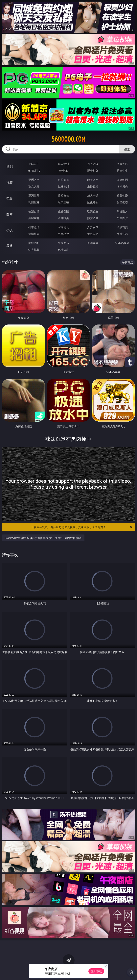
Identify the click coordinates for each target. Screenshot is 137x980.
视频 (10, 183)
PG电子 (34, 164)
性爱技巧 (122, 234)
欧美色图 (93, 211)
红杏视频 (34, 250)
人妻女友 (93, 227)
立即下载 (96, 971)
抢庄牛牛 (122, 171)
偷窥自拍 (34, 211)
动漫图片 (122, 211)
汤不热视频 (122, 243)
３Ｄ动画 (122, 180)
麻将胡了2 (34, 171)
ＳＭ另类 (122, 186)
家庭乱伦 (63, 227)
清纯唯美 (63, 218)
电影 (10, 198)
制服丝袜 (34, 202)
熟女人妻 (34, 186)
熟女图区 (93, 218)
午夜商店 (63, 243)
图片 (10, 214)
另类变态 (122, 202)
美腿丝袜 (34, 218)
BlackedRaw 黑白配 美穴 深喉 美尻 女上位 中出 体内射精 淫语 (43, 538)
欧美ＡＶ (93, 180)
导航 (10, 246)
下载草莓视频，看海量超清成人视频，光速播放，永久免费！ (82, 527)
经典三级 (63, 202)
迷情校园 (34, 234)
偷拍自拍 (63, 195)
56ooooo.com (68, 139)
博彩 (10, 167)
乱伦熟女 (93, 202)
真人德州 (63, 164)
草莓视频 (93, 243)
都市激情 (34, 227)
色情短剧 (63, 250)
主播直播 (93, 186)
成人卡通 (93, 195)
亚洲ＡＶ (34, 180)
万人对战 (93, 164)
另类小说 (63, 234)
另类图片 (122, 218)
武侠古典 (122, 227)
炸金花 (63, 171)
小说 (10, 230)
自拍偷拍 (63, 180)
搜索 (127, 149)
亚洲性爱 (34, 195)
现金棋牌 (93, 171)
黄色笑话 (93, 234)
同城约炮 (34, 243)
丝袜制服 (63, 186)
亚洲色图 (63, 211)
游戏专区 (122, 164)
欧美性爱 (122, 195)
